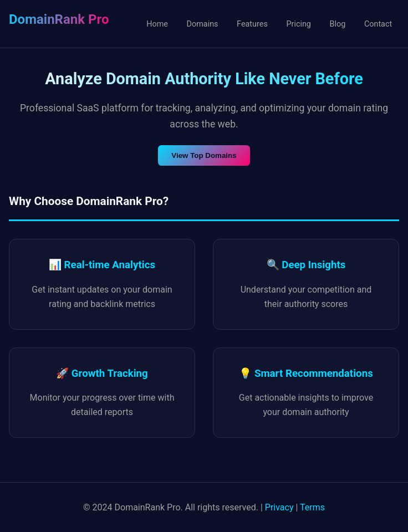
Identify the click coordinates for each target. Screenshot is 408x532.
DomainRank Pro (59, 19)
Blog (338, 24)
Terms (312, 507)
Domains (203, 24)
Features (252, 24)
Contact (378, 24)
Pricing (299, 24)
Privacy (279, 507)
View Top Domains (204, 155)
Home (157, 24)
